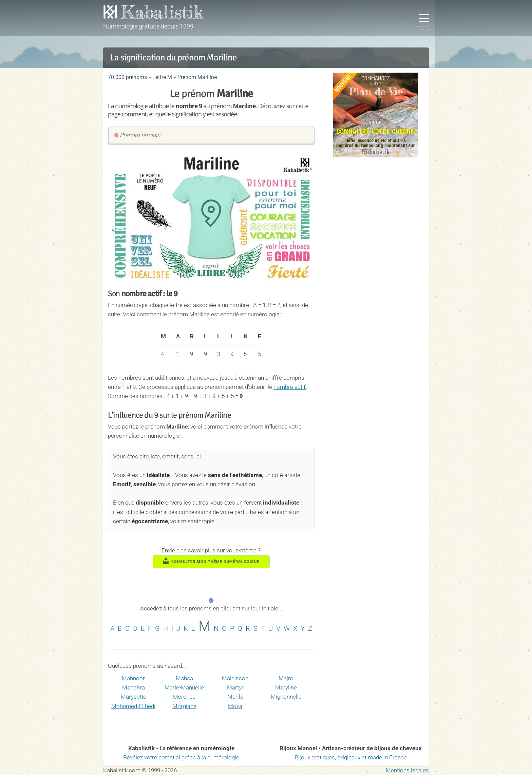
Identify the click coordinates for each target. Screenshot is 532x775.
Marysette (134, 697)
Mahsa (184, 678)
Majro (286, 678)
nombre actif (290, 387)
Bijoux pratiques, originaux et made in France (351, 757)
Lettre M (162, 77)
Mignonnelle (286, 697)
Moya (235, 706)
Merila (235, 697)
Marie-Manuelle (184, 687)
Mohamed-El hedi (133, 706)
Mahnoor (133, 678)
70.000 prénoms (127, 77)
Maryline (286, 687)
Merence (184, 697)
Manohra (134, 687)
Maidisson (235, 678)
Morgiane (184, 706)
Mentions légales (407, 770)
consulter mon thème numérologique (211, 561)
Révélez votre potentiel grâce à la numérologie (181, 757)
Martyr (235, 687)
